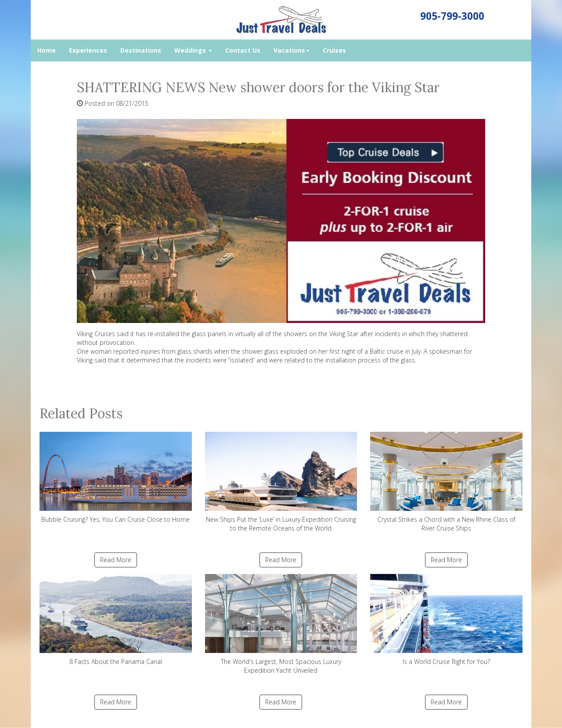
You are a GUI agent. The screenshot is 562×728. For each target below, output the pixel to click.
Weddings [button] (193, 50)
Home (47, 50)
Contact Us (243, 50)
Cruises (334, 50)
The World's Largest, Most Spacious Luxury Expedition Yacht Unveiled (281, 624)
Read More (116, 560)
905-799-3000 (452, 16)
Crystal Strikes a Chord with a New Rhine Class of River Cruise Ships (446, 482)
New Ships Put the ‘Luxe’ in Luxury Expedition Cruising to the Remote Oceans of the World (281, 482)
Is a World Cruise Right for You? (446, 620)
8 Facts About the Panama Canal (116, 620)
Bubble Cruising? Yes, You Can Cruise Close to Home (116, 478)
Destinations (141, 50)
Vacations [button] (292, 50)
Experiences (88, 50)
